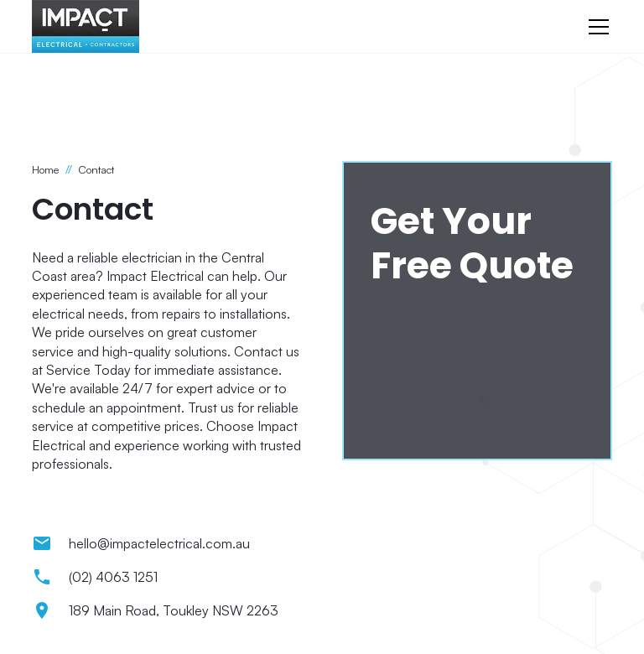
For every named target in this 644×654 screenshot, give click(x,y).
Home (45, 169)
